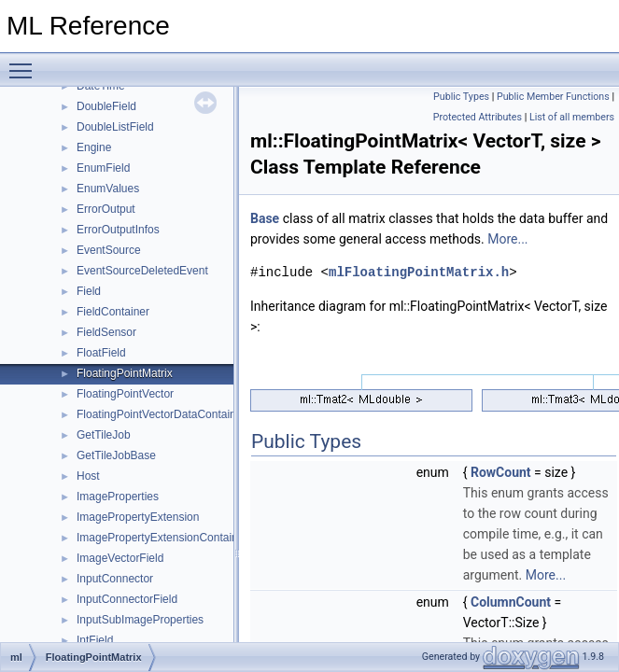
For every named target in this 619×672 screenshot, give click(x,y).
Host (88, 476)
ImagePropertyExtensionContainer (162, 538)
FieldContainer (113, 312)
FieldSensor (106, 332)
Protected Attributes (478, 117)
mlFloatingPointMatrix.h (419, 272)
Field (89, 291)
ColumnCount (511, 602)
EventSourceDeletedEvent (142, 271)
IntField (95, 640)
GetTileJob (104, 435)
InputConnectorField (127, 599)
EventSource (109, 250)
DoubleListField (115, 127)
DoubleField (106, 106)
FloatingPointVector (125, 394)
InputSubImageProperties (140, 620)
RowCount (501, 472)
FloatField (101, 353)
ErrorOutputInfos (118, 230)
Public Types (461, 97)
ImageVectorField (120, 558)
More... (507, 239)
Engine (94, 147)
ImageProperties (118, 497)
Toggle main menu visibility (25, 63)
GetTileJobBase (116, 455)
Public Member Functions (553, 97)
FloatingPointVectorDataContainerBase (174, 414)
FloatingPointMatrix (125, 373)
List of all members (572, 117)
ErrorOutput (106, 209)
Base (265, 218)
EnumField (103, 168)
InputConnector (115, 579)
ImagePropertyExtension (138, 517)
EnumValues (108, 189)
